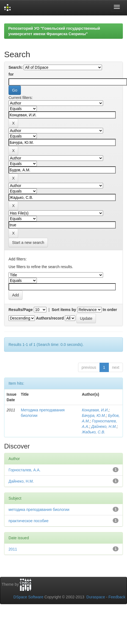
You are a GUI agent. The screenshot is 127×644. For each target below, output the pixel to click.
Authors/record (50, 318)
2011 (13, 549)
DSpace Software (28, 597)
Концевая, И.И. (95, 410)
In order (110, 310)
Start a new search (28, 243)
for (11, 74)
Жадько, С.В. (94, 432)
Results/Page (21, 310)
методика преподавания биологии (39, 510)
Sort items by (64, 310)
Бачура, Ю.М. (94, 415)
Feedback (117, 597)
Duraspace (96, 597)
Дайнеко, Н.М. (104, 426)
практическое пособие (28, 521)
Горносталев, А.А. (24, 470)
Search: (16, 67)
